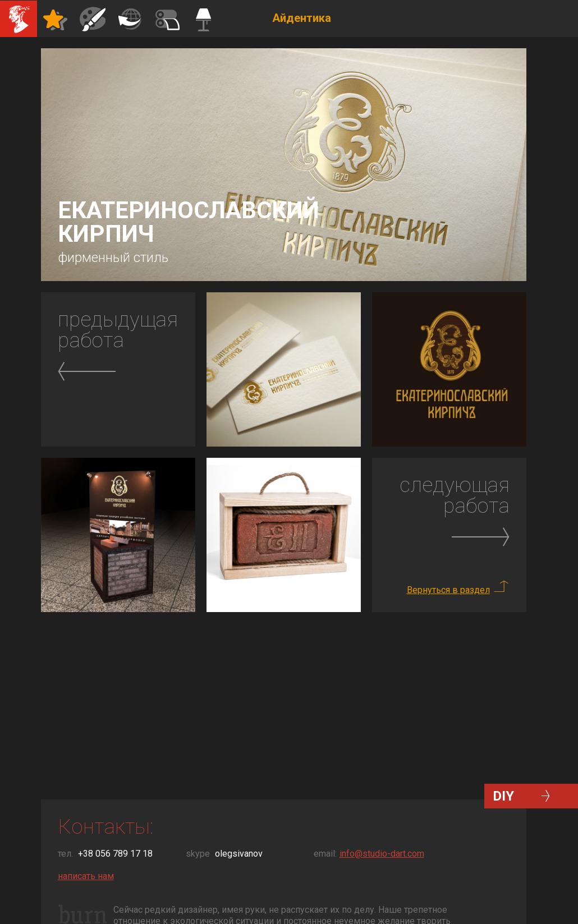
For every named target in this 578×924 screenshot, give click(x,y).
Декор (167, 19)
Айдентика (56, 19)
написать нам (86, 876)
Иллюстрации (93, 19)
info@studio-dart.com (382, 854)
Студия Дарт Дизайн (19, 19)
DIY (503, 796)
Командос (204, 19)
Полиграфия (130, 19)
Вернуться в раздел (448, 590)
